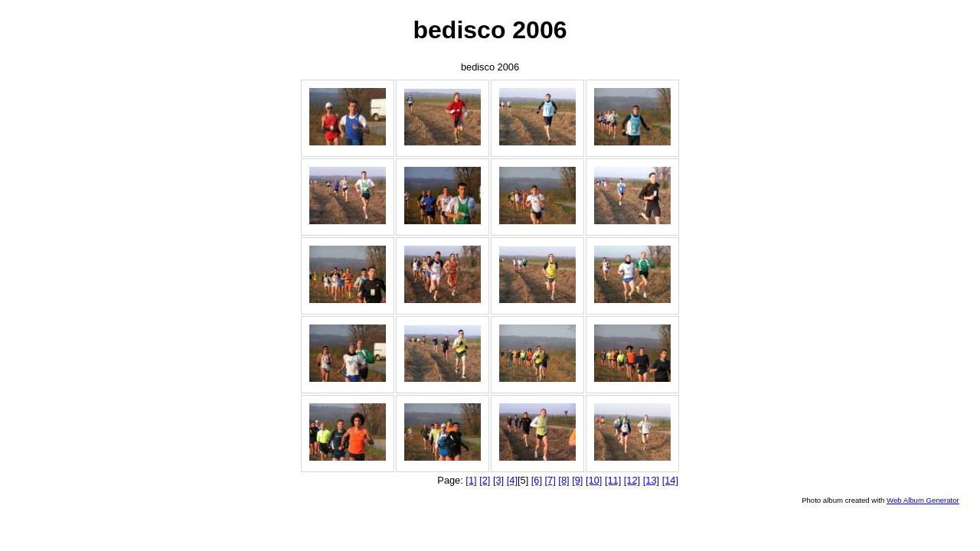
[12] (632, 480)
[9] (577, 480)
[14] (670, 480)
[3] (498, 480)
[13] (651, 480)
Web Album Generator (923, 500)
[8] (563, 480)
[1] (471, 480)
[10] (594, 480)
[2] (485, 480)
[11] (613, 480)
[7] (550, 480)
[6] (537, 480)
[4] (512, 480)
